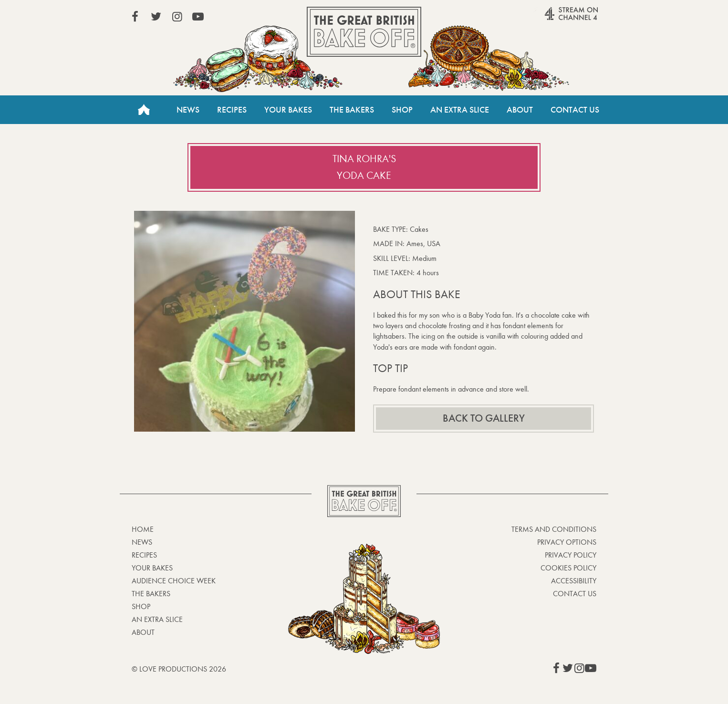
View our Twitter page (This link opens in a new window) (156, 17)
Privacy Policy (571, 555)
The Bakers (352, 110)
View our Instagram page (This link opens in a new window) (177, 17)
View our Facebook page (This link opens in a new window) (135, 17)
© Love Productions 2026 (179, 669)
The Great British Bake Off (364, 32)
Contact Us (575, 110)
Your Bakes (288, 110)
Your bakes (152, 568)
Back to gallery (484, 418)
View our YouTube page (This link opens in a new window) (198, 17)
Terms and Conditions (554, 529)
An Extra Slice (460, 110)
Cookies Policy (568, 568)
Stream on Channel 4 (553, 19)
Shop (402, 110)
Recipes (232, 110)
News (188, 110)
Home (144, 110)
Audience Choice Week (174, 581)
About (520, 110)
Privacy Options (567, 542)
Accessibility (574, 581)
